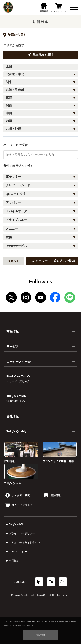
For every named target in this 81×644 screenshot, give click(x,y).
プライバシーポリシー (22, 533)
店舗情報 (52, 495)
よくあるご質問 (18, 495)
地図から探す (15, 35)
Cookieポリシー (18, 552)
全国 (9, 67)
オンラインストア (19, 505)
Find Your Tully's (18, 379)
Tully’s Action (16, 398)
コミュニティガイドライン (24, 543)
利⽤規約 (14, 561)
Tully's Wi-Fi (16, 524)
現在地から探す (41, 55)
